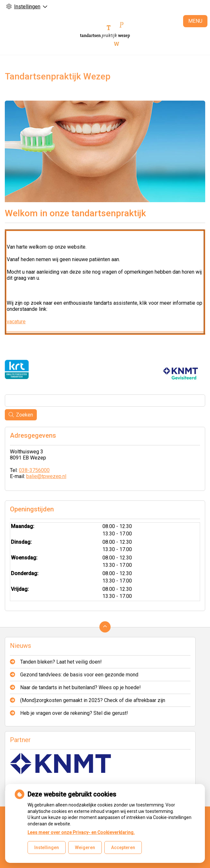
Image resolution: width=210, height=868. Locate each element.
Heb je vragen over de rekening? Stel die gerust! (74, 713)
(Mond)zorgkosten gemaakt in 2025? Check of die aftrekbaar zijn (93, 700)
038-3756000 (34, 470)
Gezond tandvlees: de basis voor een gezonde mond (79, 675)
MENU (195, 21)
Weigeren (85, 847)
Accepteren (123, 847)
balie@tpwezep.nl (46, 476)
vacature (16, 322)
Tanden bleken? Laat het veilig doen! (61, 662)
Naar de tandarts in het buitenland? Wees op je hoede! (81, 687)
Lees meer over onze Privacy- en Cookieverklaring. (81, 832)
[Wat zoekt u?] (105, 401)
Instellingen (47, 847)
